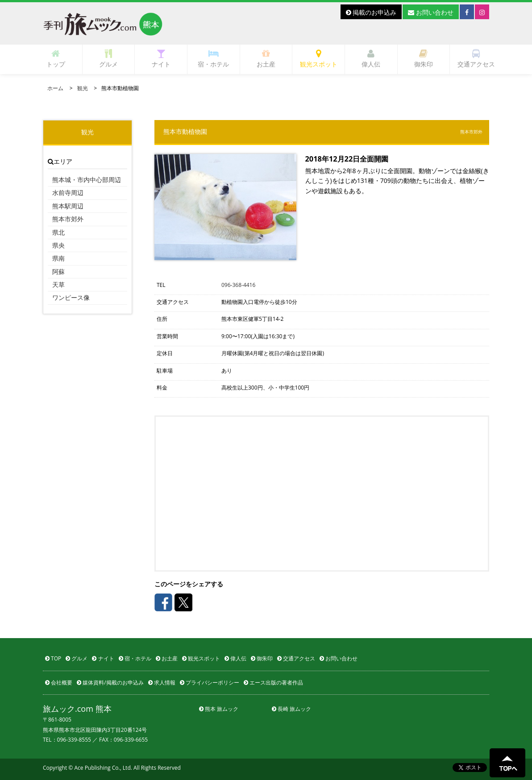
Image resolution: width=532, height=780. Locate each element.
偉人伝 (371, 59)
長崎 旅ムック (291, 709)
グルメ (108, 59)
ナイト (161, 59)
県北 (58, 232)
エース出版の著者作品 (273, 682)
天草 (58, 284)
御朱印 (424, 59)
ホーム (55, 88)
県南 (58, 258)
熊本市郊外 (68, 219)
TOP (53, 658)
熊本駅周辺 (68, 206)
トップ (56, 59)
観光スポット (319, 59)
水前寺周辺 (68, 193)
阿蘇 (58, 272)
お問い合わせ (431, 12)
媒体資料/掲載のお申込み (110, 682)
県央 (58, 245)
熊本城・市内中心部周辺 (87, 180)
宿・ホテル (213, 59)
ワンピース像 (71, 297)
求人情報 (162, 682)
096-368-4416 (238, 285)
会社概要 (59, 682)
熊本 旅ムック (219, 709)
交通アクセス (476, 59)
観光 (83, 88)
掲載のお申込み (371, 12)
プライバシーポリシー (210, 682)
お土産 (266, 59)
